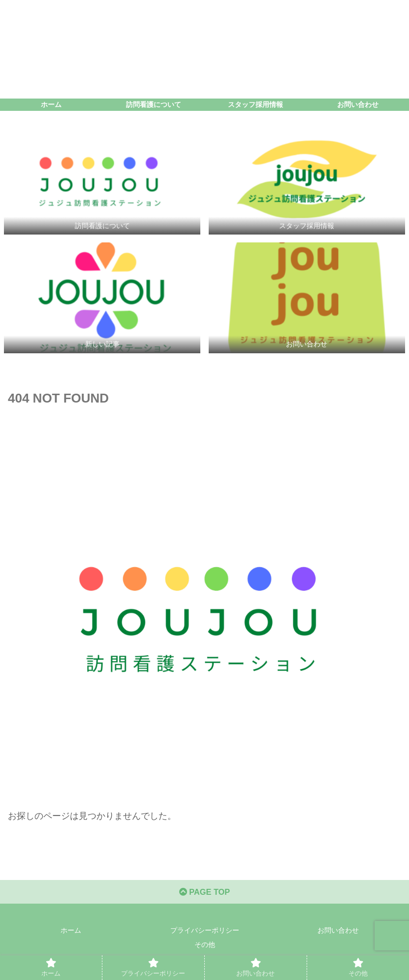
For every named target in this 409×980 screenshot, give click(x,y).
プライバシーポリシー (205, 934)
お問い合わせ (338, 934)
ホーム (71, 934)
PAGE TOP (204, 895)
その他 (205, 948)
